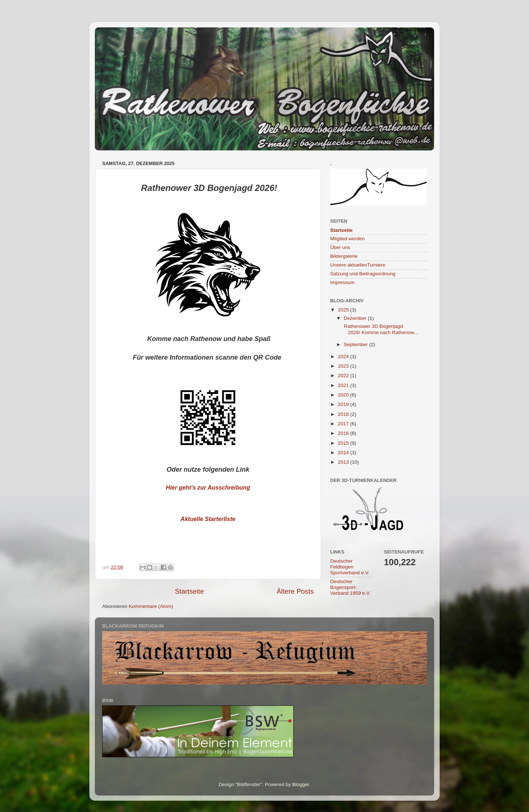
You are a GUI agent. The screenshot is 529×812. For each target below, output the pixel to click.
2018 (344, 414)
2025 (344, 310)
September (356, 344)
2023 (344, 366)
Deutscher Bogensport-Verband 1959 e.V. (350, 587)
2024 (344, 357)
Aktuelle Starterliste (208, 519)
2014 (344, 453)
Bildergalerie (344, 256)
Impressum (342, 282)
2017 (344, 424)
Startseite (189, 591)
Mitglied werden (347, 239)
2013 (344, 462)
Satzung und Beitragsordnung (363, 274)
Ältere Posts (295, 591)
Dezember (356, 318)
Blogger (301, 784)
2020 (344, 395)
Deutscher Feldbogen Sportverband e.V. (350, 567)
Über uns (340, 247)
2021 (344, 385)
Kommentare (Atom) (151, 606)
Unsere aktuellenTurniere (358, 265)
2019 (344, 404)
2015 (344, 443)
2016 (344, 433)
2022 (344, 376)
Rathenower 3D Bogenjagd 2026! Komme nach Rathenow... (380, 329)
